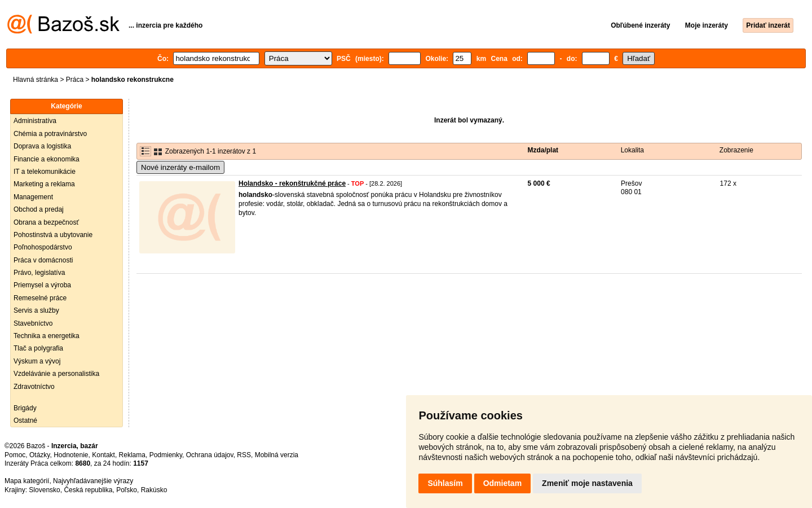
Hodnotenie (71, 455)
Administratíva (35, 121)
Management (33, 197)
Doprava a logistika (42, 146)
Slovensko (44, 490)
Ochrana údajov (210, 455)
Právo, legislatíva (39, 273)
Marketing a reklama (44, 184)
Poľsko (127, 490)
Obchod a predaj (39, 209)
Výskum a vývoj (37, 361)
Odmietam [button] (502, 483)
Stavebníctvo (33, 323)
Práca (75, 80)
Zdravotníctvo (34, 387)
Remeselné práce (40, 298)
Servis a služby (36, 310)
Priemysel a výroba (42, 285)
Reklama (132, 455)
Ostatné (25, 421)
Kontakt (103, 455)
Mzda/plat (543, 150)
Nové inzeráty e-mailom (180, 167)
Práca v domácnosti (43, 260)
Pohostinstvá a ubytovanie (53, 235)
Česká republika (88, 490)
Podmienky (166, 455)
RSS (244, 455)
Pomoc (15, 455)
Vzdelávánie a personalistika (56, 374)
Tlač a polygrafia (38, 348)
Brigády (25, 408)
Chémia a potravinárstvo (50, 134)
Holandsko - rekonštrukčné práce (292, 183)
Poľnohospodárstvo (43, 247)
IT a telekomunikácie (45, 172)
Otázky (39, 455)
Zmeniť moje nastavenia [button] (587, 483)
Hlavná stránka (36, 80)
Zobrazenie (736, 150)
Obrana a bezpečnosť (46, 222)
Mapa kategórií (27, 481)
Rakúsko (154, 490)
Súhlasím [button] (445, 483)
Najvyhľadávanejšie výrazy (93, 481)
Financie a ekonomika (47, 159)
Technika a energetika (47, 336)
